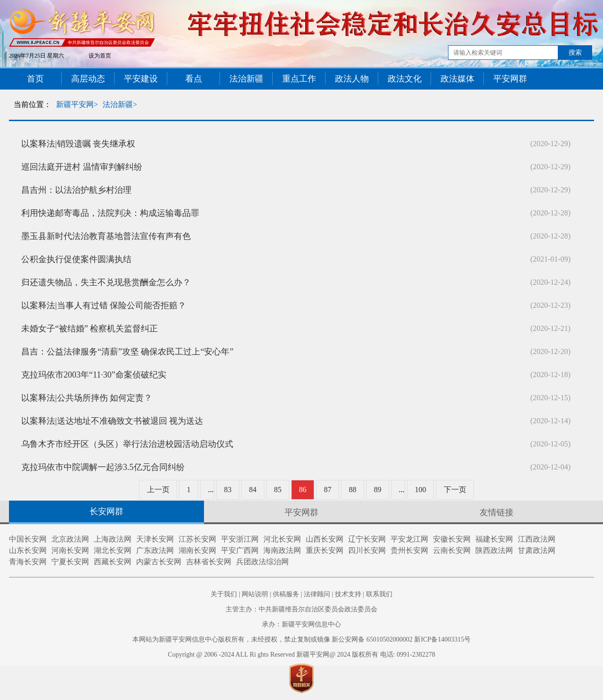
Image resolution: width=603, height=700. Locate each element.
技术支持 (348, 594)
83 (228, 490)
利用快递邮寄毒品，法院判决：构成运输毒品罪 (110, 213)
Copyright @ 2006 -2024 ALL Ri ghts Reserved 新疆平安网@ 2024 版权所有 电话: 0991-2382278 (301, 655)
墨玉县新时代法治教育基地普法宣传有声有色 (106, 236)
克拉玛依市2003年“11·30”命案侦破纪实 (94, 375)
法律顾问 (317, 594)
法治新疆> (120, 104)
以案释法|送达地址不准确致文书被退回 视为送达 (112, 421)
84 (253, 490)
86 (303, 490)
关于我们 (224, 594)
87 (328, 490)
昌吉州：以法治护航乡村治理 (76, 190)
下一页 (455, 490)
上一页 (158, 490)
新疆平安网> (77, 104)
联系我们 (379, 594)
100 (421, 490)
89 (378, 490)
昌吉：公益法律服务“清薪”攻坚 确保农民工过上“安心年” (127, 352)
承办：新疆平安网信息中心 (301, 624)
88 (353, 490)
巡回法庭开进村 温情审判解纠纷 (82, 167)
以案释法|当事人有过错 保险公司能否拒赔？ (104, 305)
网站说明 (255, 594)
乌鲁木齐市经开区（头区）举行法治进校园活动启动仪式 (127, 444)
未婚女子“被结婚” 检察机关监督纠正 (90, 329)
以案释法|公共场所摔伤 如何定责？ (87, 398)
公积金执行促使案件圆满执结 (76, 259)
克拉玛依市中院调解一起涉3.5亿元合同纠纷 (103, 467)
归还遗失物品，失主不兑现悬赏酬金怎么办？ (106, 282)
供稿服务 (286, 594)
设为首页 (100, 56)
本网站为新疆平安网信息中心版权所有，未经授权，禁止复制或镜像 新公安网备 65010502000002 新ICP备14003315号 (301, 639)
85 (278, 490)
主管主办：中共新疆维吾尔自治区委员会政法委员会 (301, 609)
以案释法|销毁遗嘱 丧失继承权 (78, 144)
